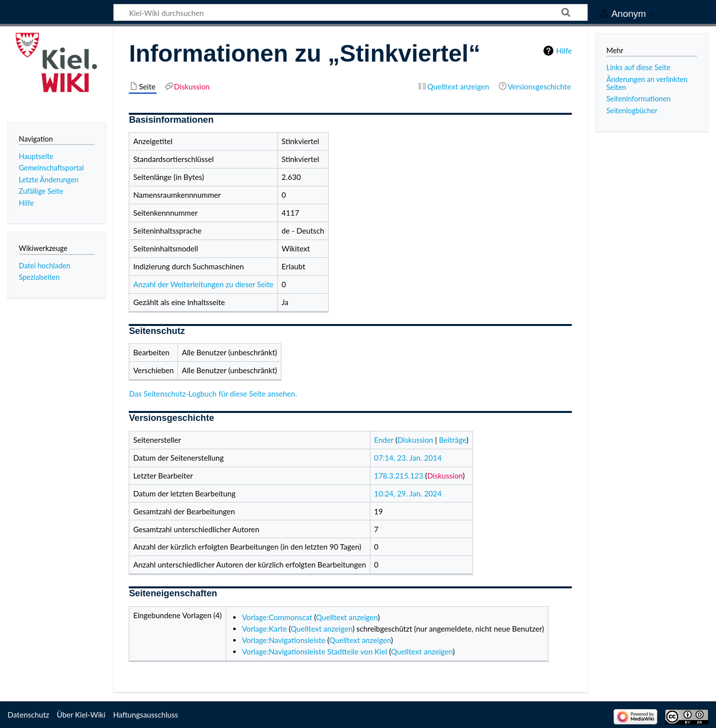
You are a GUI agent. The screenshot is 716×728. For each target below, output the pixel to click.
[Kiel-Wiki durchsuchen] (351, 12)
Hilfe (564, 51)
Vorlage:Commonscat (277, 617)
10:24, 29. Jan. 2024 (408, 493)
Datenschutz (28, 715)
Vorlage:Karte (264, 629)
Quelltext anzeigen (347, 617)
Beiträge (453, 440)
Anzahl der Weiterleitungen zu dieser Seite (203, 284)
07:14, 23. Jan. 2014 (408, 458)
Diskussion (415, 440)
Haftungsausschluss (145, 715)
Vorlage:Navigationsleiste (283, 640)
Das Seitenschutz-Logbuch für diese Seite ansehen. (213, 394)
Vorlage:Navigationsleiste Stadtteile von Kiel (314, 651)
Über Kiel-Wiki (81, 715)
